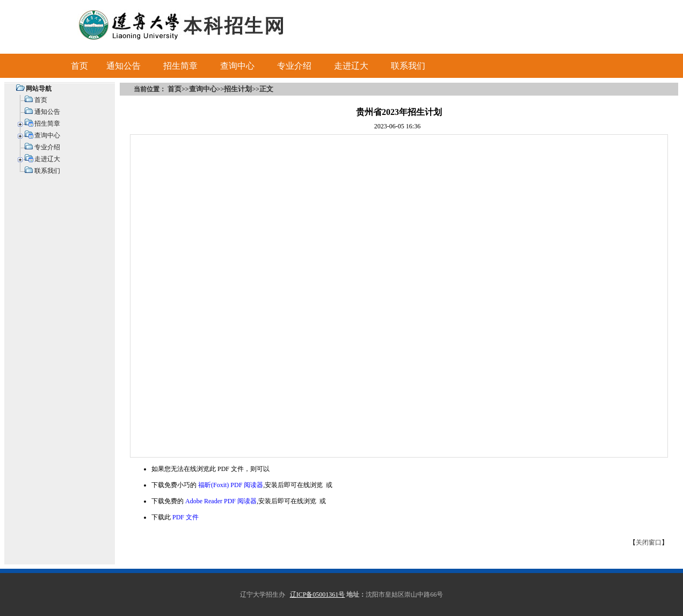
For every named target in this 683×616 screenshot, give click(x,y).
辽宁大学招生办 (263, 595)
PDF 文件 (186, 517)
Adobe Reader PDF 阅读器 (221, 501)
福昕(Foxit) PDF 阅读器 (231, 485)
